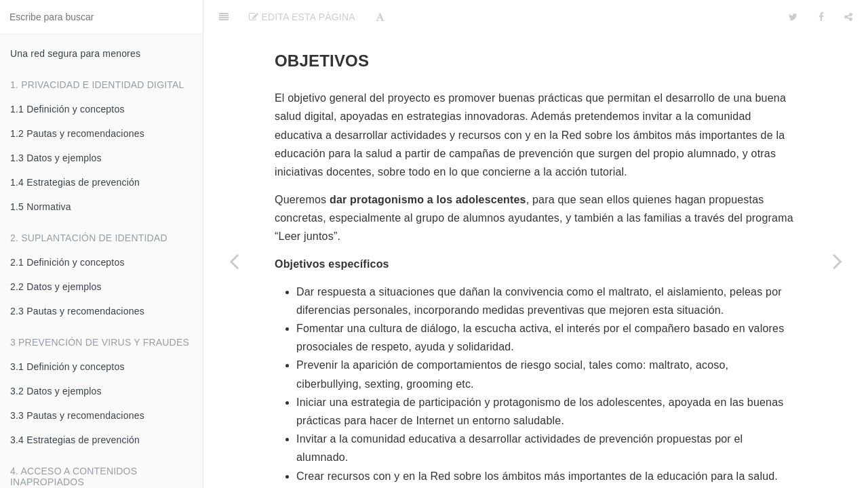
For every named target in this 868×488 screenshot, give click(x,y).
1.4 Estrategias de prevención (75, 182)
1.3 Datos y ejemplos (56, 158)
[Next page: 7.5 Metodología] (837, 261)
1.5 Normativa (41, 207)
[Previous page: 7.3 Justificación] (234, 261)
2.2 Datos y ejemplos (56, 287)
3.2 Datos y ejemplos (56, 391)
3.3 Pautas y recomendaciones (77, 415)
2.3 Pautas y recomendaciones (77, 311)
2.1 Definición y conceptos (67, 262)
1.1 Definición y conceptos (67, 109)
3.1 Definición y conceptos (67, 367)
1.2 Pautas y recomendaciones (77, 134)
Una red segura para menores (75, 54)
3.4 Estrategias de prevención (75, 440)
